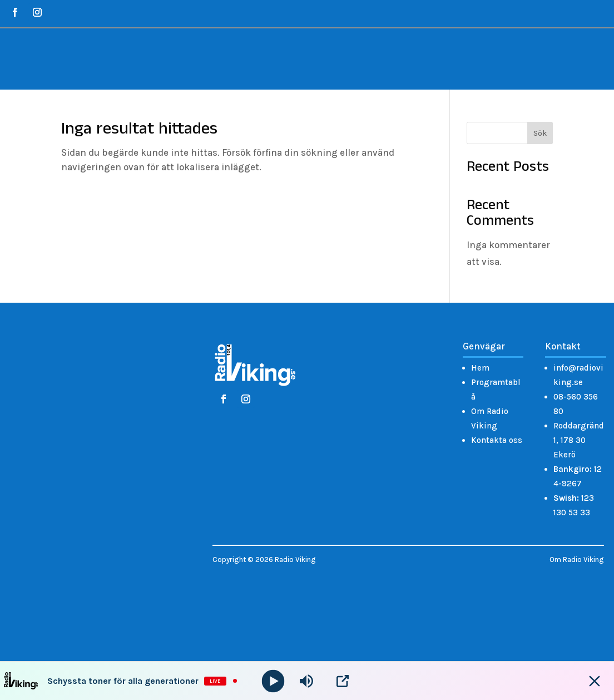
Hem (480, 368)
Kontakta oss (497, 440)
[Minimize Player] (595, 681)
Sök (540, 133)
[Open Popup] (343, 681)
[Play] (273, 681)
